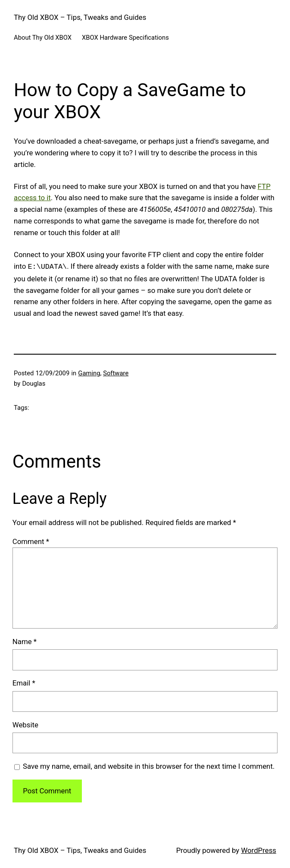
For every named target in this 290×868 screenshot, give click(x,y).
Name (25, 641)
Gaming (89, 372)
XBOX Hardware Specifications (125, 38)
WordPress (259, 849)
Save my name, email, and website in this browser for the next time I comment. (149, 765)
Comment (31, 541)
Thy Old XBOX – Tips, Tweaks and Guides (80, 17)
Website (25, 724)
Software (116, 372)
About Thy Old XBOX (43, 38)
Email (24, 682)
